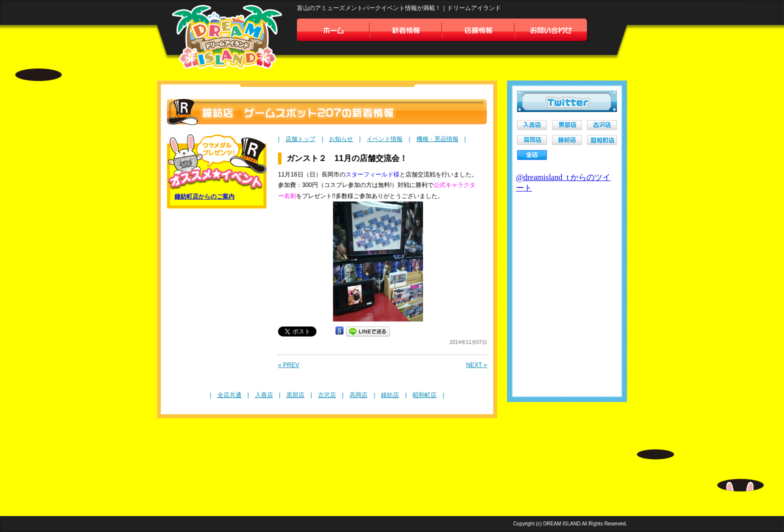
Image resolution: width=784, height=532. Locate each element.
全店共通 (229, 395)
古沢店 (327, 395)
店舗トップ (300, 139)
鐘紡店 (390, 395)
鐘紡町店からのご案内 (204, 196)
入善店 (264, 395)
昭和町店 (424, 395)
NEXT (476, 365)
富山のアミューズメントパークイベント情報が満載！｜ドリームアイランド (399, 8)
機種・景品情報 (437, 139)
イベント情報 (384, 139)
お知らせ (341, 139)
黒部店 (295, 395)
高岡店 (358, 395)
